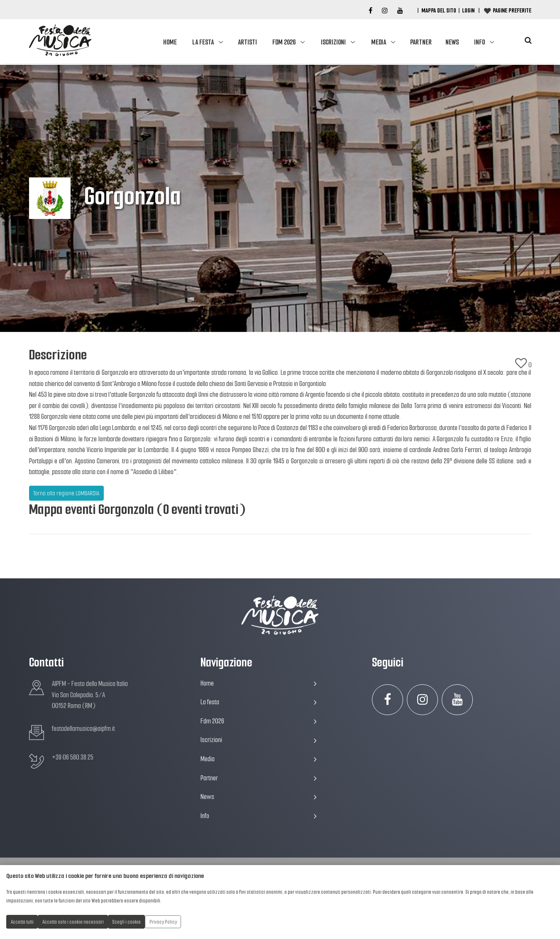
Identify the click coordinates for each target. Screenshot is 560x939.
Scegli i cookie (127, 922)
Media (379, 42)
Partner (421, 42)
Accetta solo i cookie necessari (73, 922)
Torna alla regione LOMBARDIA (66, 493)
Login (468, 10)
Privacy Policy (163, 922)
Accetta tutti (22, 922)
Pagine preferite (512, 10)
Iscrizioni (333, 42)
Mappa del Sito (439, 10)
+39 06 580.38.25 (73, 757)
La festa (203, 42)
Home (170, 42)
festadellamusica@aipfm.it (83, 729)
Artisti (247, 42)
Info (479, 42)
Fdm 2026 (284, 42)
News (452, 42)
